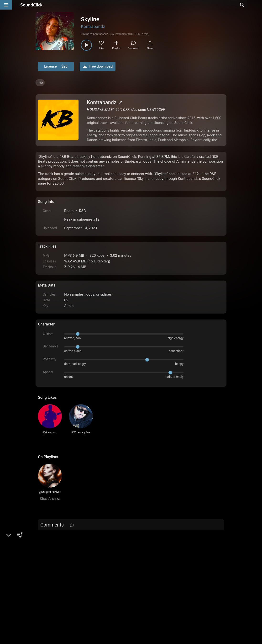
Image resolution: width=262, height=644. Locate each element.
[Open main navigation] (6, 5)
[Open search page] (257, 5)
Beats (69, 211)
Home (45, 590)
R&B (82, 211)
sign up (57, 537)
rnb (40, 83)
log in (74, 537)
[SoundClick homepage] (31, 5)
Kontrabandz (93, 26)
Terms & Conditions (82, 590)
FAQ (58, 590)
